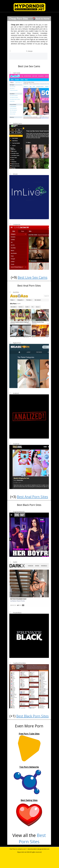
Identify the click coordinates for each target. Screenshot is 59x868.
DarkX (15, 562)
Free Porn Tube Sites (29, 734)
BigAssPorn (17, 343)
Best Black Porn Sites (32, 716)
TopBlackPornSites (19, 663)
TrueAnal (16, 444)
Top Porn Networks (29, 767)
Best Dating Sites (29, 800)
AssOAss (16, 292)
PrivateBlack (17, 613)
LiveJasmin (17, 224)
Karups (30, 51)
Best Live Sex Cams (32, 277)
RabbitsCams (17, 123)
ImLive (15, 174)
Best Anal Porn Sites (32, 497)
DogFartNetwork (19, 511)
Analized (16, 393)
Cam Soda (17, 73)
